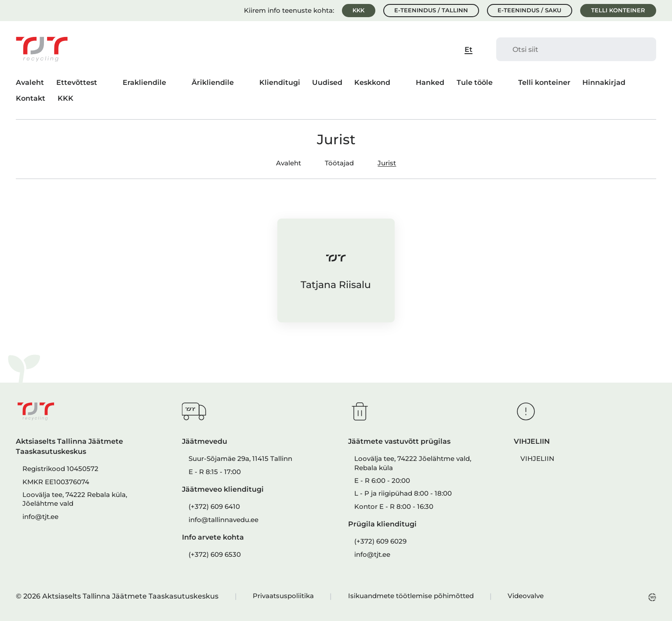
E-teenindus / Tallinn (431, 10)
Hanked (430, 82)
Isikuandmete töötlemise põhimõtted (411, 596)
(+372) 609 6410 (214, 507)
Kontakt (31, 98)
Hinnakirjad (604, 82)
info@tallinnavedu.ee (223, 520)
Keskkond (372, 82)
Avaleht (30, 82)
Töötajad (339, 163)
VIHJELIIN (537, 459)
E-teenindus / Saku (529, 10)
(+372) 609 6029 (380, 541)
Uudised (327, 82)
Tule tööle (475, 82)
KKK (358, 10)
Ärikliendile (213, 82)
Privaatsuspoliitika (283, 596)
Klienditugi (280, 82)
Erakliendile (144, 82)
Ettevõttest (77, 82)
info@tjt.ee (40, 517)
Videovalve (526, 596)
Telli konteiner (618, 10)
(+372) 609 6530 (215, 555)
